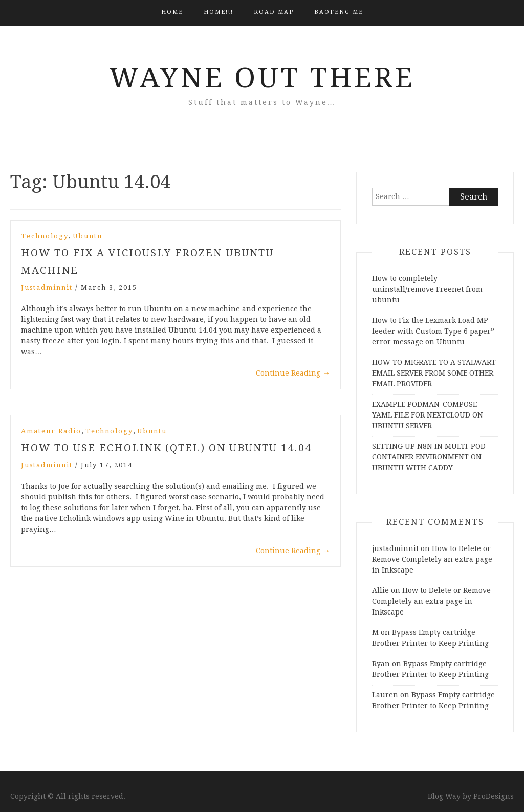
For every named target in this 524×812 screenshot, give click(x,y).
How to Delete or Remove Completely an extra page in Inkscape (432, 559)
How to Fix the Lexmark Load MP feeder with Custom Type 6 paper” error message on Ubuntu (433, 331)
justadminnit (47, 287)
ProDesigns (494, 796)
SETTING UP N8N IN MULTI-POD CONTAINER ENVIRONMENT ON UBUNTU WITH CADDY (429, 457)
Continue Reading (293, 373)
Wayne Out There (262, 78)
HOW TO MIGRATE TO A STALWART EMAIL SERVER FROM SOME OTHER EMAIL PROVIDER (434, 373)
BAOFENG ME (339, 12)
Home (172, 12)
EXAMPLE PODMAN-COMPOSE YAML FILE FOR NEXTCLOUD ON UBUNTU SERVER (428, 415)
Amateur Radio (51, 431)
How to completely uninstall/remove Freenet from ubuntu (427, 289)
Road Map (274, 12)
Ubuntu (88, 236)
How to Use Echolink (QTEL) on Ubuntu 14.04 (166, 448)
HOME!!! (219, 12)
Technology (45, 236)
